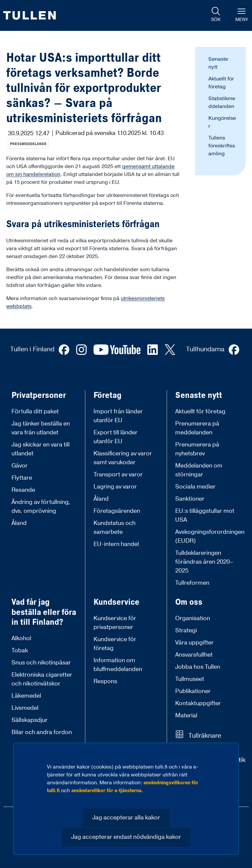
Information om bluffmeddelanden (118, 665)
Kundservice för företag (115, 644)
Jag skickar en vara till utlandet (41, 449)
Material (186, 716)
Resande (23, 490)
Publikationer (193, 691)
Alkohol (21, 638)
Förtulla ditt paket (35, 412)
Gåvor (20, 466)
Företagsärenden (117, 511)
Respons (105, 681)
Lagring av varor (115, 487)
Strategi (186, 630)
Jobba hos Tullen (198, 667)
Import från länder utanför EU (118, 416)
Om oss (189, 602)
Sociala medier (195, 487)
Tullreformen (192, 583)
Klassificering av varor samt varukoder (123, 458)
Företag (107, 395)
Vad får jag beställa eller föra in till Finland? (44, 612)
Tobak (20, 651)
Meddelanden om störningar (199, 470)
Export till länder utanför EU (115, 437)
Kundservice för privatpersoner (115, 623)
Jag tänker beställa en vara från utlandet (41, 428)
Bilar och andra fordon (42, 732)
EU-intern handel (116, 544)
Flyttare (22, 478)
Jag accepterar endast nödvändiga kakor (126, 837)
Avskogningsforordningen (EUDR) (210, 536)
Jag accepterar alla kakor (126, 818)
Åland (19, 523)
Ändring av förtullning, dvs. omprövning (41, 507)
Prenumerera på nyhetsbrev (197, 449)
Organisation (193, 618)
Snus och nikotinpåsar (41, 663)
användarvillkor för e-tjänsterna (106, 791)
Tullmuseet (190, 679)
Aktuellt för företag (200, 412)
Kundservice (116, 602)
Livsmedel (25, 708)
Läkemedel (26, 696)
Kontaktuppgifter (198, 703)
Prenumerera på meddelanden (197, 428)
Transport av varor (118, 475)
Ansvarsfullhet (194, 655)
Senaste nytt (199, 395)
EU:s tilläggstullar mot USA (205, 515)
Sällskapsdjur (30, 720)
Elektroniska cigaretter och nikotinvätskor (42, 679)
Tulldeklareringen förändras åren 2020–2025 (204, 562)
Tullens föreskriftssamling (222, 146)
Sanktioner (190, 499)
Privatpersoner (39, 395)
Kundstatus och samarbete (115, 528)
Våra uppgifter (194, 643)
